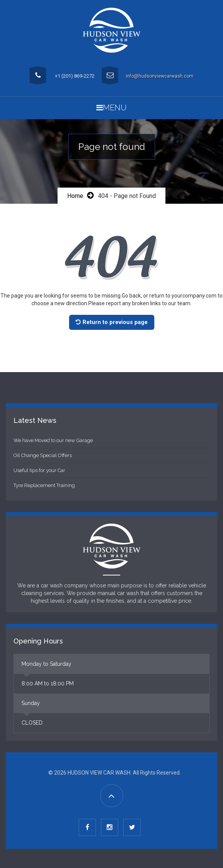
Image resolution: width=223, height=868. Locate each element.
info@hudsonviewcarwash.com (160, 76)
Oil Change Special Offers (43, 455)
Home (75, 196)
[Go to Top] (112, 796)
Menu (111, 108)
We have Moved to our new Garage (53, 440)
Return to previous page (112, 322)
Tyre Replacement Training (44, 485)
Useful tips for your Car (39, 470)
